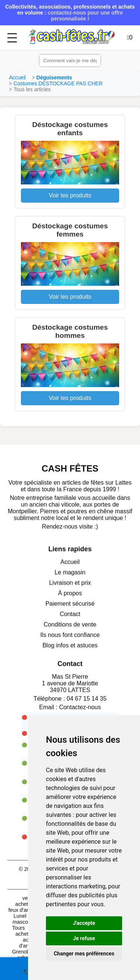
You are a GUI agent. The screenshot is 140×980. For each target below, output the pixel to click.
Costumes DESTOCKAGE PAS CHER (58, 83)
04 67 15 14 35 (87, 699)
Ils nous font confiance (70, 635)
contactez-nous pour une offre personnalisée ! (85, 16)
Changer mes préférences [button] (84, 954)
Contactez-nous (80, 707)
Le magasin (70, 572)
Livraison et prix (70, 583)
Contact (70, 614)
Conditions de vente (70, 624)
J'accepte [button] (84, 923)
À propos (70, 593)
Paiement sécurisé (70, 604)
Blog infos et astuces (70, 645)
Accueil (17, 77)
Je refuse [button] (84, 938)
